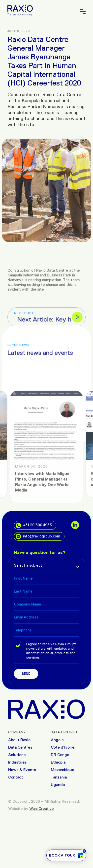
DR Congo (60, 755)
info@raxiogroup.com (38, 536)
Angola (57, 740)
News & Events (22, 770)
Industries (17, 762)
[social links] (75, 525)
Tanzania (59, 777)
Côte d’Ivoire (63, 747)
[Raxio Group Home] (20, 10)
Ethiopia (58, 762)
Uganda (58, 785)
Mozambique (62, 770)
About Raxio (19, 740)
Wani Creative (42, 809)
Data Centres (20, 747)
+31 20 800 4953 (34, 525)
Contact (16, 777)
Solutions (17, 755)
